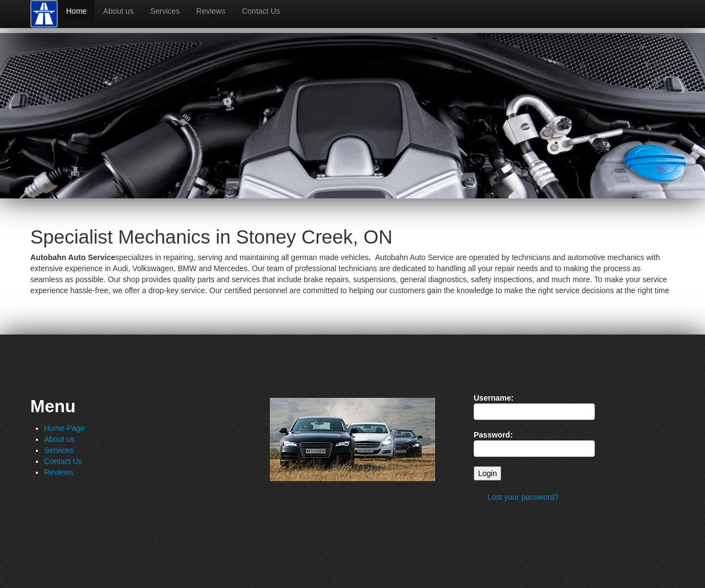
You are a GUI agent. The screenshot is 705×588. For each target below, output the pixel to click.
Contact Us (261, 11)
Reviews (211, 11)
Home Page (64, 428)
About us (118, 11)
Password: (493, 435)
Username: (493, 398)
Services (165, 11)
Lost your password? (523, 497)
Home (76, 11)
